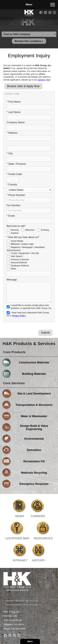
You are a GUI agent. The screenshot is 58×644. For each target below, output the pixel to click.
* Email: (11, 216)
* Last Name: (14, 112)
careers (41, 80)
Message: (12, 280)
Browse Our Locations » (29, 41)
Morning (15, 230)
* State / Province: (17, 164)
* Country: (12, 185)
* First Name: (14, 102)
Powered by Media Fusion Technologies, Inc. (24, 605)
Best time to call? (16, 226)
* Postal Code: (15, 174)
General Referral (19, 263)
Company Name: (16, 122)
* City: (10, 153)
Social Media (17, 241)
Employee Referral (20, 266)
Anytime (15, 233)
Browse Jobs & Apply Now (23, 86)
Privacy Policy (19, 316)
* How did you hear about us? (23, 237)
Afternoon (30, 230)
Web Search (17, 256)
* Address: (12, 133)
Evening (45, 230)
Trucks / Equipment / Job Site (25, 253)
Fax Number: (14, 205)
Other (13, 269)
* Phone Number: (16, 195)
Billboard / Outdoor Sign (22, 244)
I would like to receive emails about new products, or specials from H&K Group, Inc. (31, 307)
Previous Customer (20, 259)
